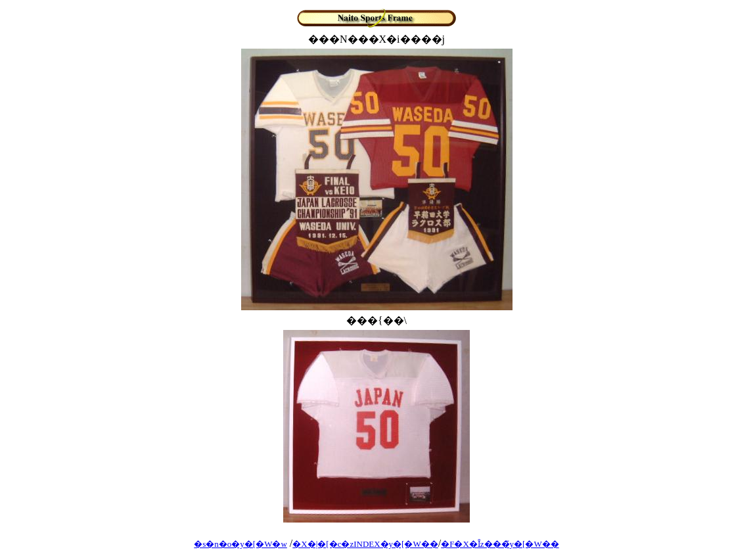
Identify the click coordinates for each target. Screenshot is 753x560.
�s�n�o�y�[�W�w (240, 544)
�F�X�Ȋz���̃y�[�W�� (500, 544)
